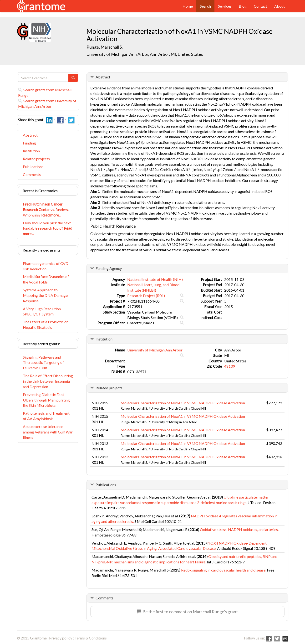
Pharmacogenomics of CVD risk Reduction (46, 266)
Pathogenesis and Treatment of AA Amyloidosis (46, 416)
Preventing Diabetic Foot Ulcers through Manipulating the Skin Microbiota (46, 400)
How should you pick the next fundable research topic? (48, 228)
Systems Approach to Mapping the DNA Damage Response (45, 295)
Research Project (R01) (146, 296)
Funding (29, 143)
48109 (230, 366)
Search (205, 6)
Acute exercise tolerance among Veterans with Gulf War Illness (48, 432)
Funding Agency (109, 268)
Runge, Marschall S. (105, 47)
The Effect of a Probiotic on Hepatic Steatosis (46, 325)
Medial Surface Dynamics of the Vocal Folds (46, 279)
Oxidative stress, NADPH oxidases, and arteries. (239, 529)
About (280, 6)
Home (188, 6)
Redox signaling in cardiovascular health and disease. (224, 570)
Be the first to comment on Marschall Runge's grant (187, 612)
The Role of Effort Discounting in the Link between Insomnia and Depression (48, 381)
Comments (32, 174)
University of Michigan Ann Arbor (155, 350)
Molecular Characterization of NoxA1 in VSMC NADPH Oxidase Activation (183, 403)
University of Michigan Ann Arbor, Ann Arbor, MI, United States (145, 54)
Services (225, 6)
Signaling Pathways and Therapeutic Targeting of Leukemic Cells (43, 363)
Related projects (36, 159)
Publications (33, 167)
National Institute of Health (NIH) (155, 279)
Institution (31, 151)
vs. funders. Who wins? (46, 209)
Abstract (30, 135)
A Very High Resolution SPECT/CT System (42, 311)
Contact (260, 6)
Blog (243, 6)
